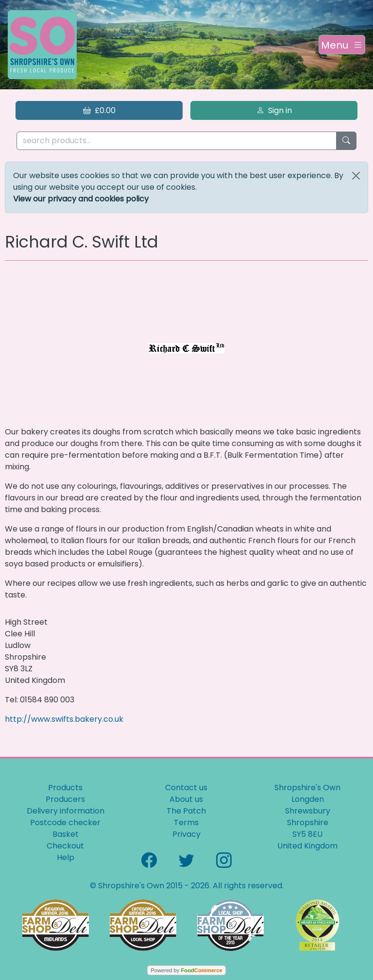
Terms (186, 822)
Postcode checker (65, 822)
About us (186, 799)
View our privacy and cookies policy (81, 199)
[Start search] (346, 141)
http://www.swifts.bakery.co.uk (64, 719)
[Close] (356, 176)
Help (66, 857)
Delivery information (66, 811)
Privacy (186, 834)
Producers (65, 799)
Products (65, 788)
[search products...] (177, 141)
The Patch (186, 811)
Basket (66, 834)
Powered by (186, 970)
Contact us (186, 788)
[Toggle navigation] (342, 45)
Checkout (65, 846)
